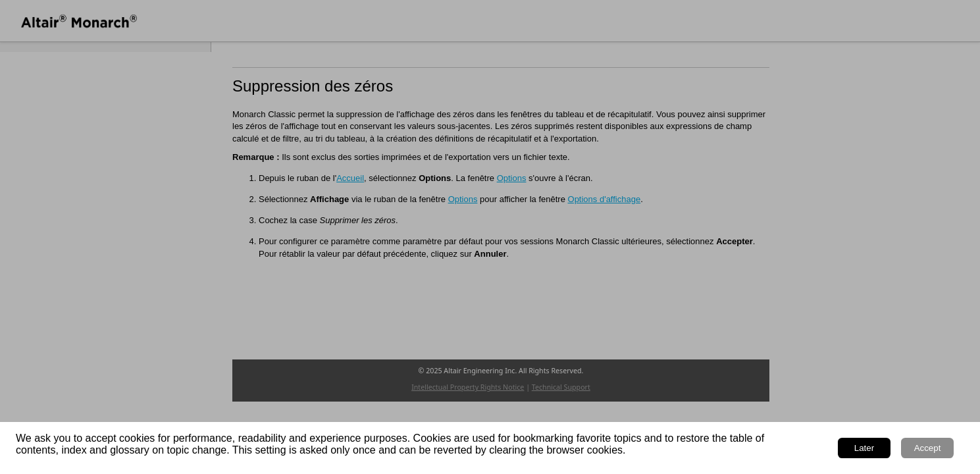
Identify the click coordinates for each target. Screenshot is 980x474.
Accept (928, 448)
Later (864, 448)
